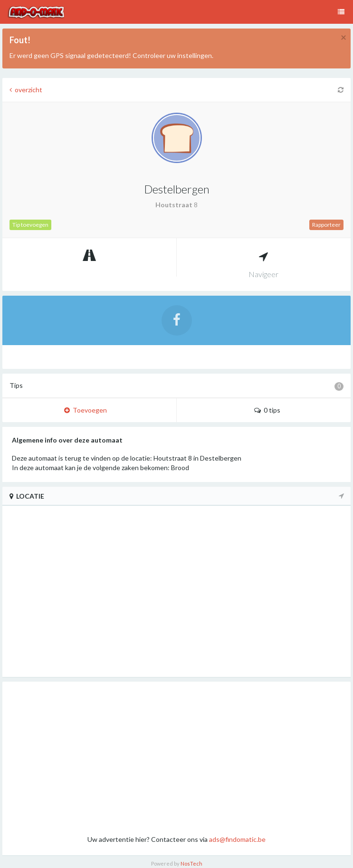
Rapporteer (326, 225)
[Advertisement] (176, 758)
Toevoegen (86, 410)
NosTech (191, 863)
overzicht (26, 90)
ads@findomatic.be (237, 839)
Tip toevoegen (30, 225)
